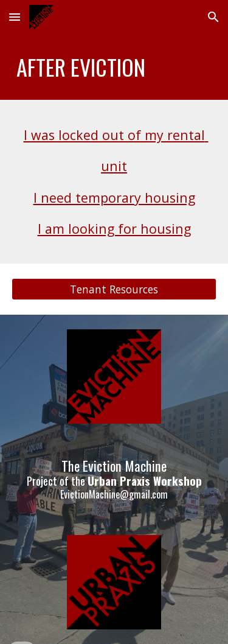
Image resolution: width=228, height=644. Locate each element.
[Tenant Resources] (114, 289)
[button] (15, 17)
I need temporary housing (114, 198)
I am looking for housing (114, 229)
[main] (114, 67)
